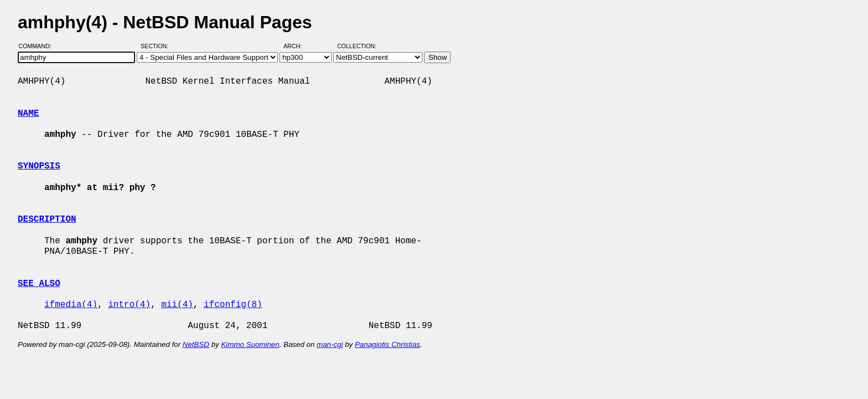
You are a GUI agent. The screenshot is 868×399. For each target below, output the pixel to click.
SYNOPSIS (39, 166)
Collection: (357, 46)
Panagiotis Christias (387, 344)
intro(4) (129, 305)
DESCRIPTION (47, 219)
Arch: (298, 46)
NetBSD (196, 344)
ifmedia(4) (71, 305)
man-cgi (330, 344)
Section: (157, 46)
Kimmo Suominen (250, 344)
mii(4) (177, 305)
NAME (28, 114)
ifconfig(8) (233, 305)
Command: (38, 46)
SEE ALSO (39, 284)
